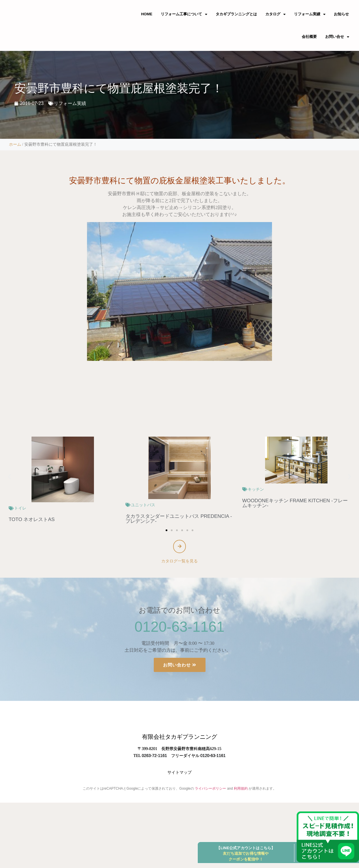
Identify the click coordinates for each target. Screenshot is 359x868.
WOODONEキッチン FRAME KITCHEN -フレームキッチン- (295, 503)
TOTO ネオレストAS (32, 519)
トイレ (20, 508)
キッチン (256, 489)
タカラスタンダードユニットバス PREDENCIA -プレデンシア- (179, 519)
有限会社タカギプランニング (179, 764)
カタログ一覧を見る (179, 564)
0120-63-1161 (179, 629)
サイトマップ (179, 799)
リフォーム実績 (70, 103)
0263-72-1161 (154, 782)
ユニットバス (143, 505)
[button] (9, 477)
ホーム (15, 144)
